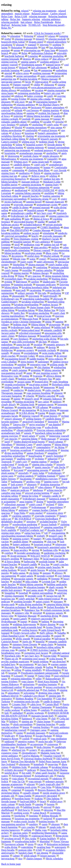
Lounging (33, 56)
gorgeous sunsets (54, 613)
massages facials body (43, 716)
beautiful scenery (35, 145)
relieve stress (22, 73)
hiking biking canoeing (31, 584)
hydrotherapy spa (10, 299)
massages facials (10, 416)
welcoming (29, 693)
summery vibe (22, 613)
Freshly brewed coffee (25, 633)
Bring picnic (62, 836)
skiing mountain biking (57, 276)
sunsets (28, 433)
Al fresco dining (48, 410)
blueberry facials (51, 239)
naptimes (9, 407)
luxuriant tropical (43, 544)
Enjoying (64, 285)
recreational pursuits (38, 779)
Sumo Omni (44, 676)
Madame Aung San (50, 753)
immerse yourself (31, 416)
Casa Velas (46, 787)
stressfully (24, 473)
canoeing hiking (29, 439)
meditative (24, 173)
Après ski (27, 642)
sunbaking (42, 579)
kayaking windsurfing (33, 302)
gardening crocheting (55, 553)
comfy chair (59, 313)
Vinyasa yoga (8, 747)
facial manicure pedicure (56, 559)
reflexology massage (15, 504)
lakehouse (38, 490)
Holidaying (7, 350)
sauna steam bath (40, 162)
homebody (39, 764)
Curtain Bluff (52, 704)
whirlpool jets (19, 750)
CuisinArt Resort (10, 642)
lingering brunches (46, 724)
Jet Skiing (59, 447)
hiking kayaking (9, 182)
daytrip (52, 347)
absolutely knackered (29, 527)
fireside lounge (9, 801)
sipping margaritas (56, 90)
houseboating (35, 456)
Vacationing (26, 479)
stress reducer (42, 59)
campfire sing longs (11, 493)
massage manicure (55, 202)
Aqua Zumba (25, 796)
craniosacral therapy (42, 836)
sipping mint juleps (11, 533)
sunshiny (34, 824)
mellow (55, 247)
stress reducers (56, 359)
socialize (38, 345)
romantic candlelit (53, 330)
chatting (30, 136)
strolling (5, 239)
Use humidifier (45, 699)
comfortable (31, 130)
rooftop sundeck (25, 476)
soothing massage (42, 73)
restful (8, 39)
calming (9, 76)
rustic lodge (39, 473)
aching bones (30, 710)
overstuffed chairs (14, 279)
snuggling (53, 453)
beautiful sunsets (36, 210)
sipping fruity (52, 185)
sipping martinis (51, 110)
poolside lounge (47, 562)
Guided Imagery (9, 302)
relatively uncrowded (42, 619)
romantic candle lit (52, 496)
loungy (24, 622)
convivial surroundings (16, 236)
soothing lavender (23, 602)
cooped (58, 636)
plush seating (8, 473)
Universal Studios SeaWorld (38, 759)
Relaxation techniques (58, 844)
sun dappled (55, 424)
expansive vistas (9, 753)
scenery (33, 750)
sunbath (52, 222)
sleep (4, 556)
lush (7, 713)
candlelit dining (53, 419)
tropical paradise (42, 639)
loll (46, 533)
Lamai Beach (40, 813)
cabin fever (36, 704)
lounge (31, 676)
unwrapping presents (38, 470)
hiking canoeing (53, 370)
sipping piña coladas (41, 99)
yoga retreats (35, 781)
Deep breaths (8, 850)
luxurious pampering (39, 187)
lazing (4, 48)
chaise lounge (44, 721)
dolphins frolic (19, 767)
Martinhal (45, 841)
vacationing (35, 290)
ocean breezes (50, 416)
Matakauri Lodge (52, 182)
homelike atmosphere (58, 502)
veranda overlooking (15, 384)
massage (52, 210)
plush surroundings (23, 724)
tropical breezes (49, 130)
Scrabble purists (9, 185)
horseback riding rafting (49, 647)
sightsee (41, 347)
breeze (26, 727)
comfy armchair (27, 599)
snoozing (63, 590)
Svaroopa (38, 376)
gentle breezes (38, 570)
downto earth (8, 604)
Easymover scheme (14, 844)
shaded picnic (34, 390)
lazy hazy (42, 664)
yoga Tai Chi (18, 781)
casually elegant (31, 793)
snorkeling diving (49, 616)
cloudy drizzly (9, 404)
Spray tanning (26, 747)
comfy (50, 96)
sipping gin (27, 721)
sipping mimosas (35, 147)
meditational (21, 190)
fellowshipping (53, 670)
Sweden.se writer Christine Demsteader (21, 322)
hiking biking (11, 287)
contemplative (43, 447)
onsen (56, 493)
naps (27, 219)
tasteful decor (11, 773)
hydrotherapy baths (20, 327)
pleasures (32, 484)
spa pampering (9, 576)
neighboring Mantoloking (45, 833)
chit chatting (44, 367)
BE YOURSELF (23, 519)
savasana (64, 439)
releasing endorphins (21, 679)
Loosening (7, 639)
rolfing (18, 670)
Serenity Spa (45, 379)
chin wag (52, 542)
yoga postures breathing (39, 393)
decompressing (62, 250)
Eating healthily (48, 839)
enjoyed (48, 807)
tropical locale (44, 316)
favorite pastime (34, 687)
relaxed (25, 11)
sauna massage (42, 119)
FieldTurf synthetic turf (32, 530)
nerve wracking (37, 424)
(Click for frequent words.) (48, 33)
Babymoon (22, 282)
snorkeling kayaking (22, 267)
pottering (18, 116)
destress (27, 59)
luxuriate (13, 673)
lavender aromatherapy (29, 553)
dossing (65, 450)
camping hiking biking (58, 604)
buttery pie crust (52, 93)
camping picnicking (31, 185)
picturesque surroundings (14, 199)
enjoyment (34, 296)
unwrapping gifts (53, 333)
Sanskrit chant (26, 853)
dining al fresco (41, 219)
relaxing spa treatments (45, 11)
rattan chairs (47, 644)
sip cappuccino (48, 750)
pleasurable (32, 48)
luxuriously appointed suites (52, 547)
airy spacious (35, 276)
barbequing (17, 482)
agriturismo (29, 684)
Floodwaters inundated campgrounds (40, 673)
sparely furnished (55, 456)
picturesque (55, 325)
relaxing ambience (51, 19)
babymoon (60, 639)
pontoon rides (25, 850)
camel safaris (27, 576)
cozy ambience (43, 242)
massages (58, 602)
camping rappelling (53, 527)
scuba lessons (56, 659)
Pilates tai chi (11, 659)
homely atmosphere (48, 133)
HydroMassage (9, 622)
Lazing (27, 70)
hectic (28, 82)
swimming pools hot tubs (27, 701)
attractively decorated (46, 796)
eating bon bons (32, 533)
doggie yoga (55, 413)
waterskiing (27, 847)
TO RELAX (34, 25)
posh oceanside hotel (32, 627)
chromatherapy (29, 753)
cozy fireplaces (21, 339)
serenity (19, 167)
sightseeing (7, 105)
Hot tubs (42, 293)
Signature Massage (27, 616)
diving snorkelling (14, 453)
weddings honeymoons (24, 624)
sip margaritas (29, 410)
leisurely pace (56, 536)
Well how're (24, 810)
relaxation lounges (36, 587)
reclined (50, 504)
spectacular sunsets (24, 579)
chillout (33, 139)
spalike (41, 222)
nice (20, 859)
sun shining (42, 853)
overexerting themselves (14, 179)
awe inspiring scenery (47, 373)
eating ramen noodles (39, 636)
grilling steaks (57, 365)
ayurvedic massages (52, 236)
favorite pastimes (10, 422)
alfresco (59, 573)
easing (20, 733)
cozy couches (28, 827)
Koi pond (19, 470)
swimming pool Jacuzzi (36, 653)
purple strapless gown (54, 793)
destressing (14, 156)
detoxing (49, 810)
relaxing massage (38, 16)
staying (35, 550)
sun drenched (59, 662)
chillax (51, 590)
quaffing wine (24, 459)
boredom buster (23, 799)
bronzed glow (42, 382)
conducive (19, 390)
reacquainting (58, 533)
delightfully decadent (12, 522)
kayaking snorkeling (39, 313)
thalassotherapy (53, 679)
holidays (14, 721)
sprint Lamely (20, 619)
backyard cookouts (59, 733)
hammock (27, 719)
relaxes (52, 36)
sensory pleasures (13, 419)
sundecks (63, 233)
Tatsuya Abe (19, 424)
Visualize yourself (52, 756)
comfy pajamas (20, 370)
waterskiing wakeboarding (36, 299)
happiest (65, 656)
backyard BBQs (28, 801)
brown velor (7, 616)
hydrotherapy (55, 473)
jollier (39, 679)
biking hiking (8, 510)
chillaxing (49, 85)
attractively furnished (33, 422)
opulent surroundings (42, 593)
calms (66, 247)
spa (6, 267)
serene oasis (7, 476)
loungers (29, 367)
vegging (5, 107)
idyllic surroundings (11, 427)
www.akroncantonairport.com (46, 87)
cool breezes (33, 110)
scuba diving (11, 847)
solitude (19, 110)
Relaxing (29, 36)
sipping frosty (8, 173)
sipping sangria (29, 62)
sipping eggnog (39, 462)
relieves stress (20, 107)
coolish (26, 739)
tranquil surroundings (59, 147)
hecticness (36, 107)
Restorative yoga (10, 376)
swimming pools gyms (25, 787)
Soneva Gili (7, 690)
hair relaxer (26, 22)
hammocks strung (39, 199)
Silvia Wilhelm (20, 836)
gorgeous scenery (25, 350)
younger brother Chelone (45, 510)
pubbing (5, 242)
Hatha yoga (41, 830)
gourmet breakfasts (11, 610)
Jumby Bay (19, 313)
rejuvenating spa (32, 50)
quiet (4, 450)
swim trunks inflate (52, 353)
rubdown (19, 96)
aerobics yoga (33, 482)
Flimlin (5, 539)
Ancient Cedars (27, 356)
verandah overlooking (46, 450)
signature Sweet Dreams (25, 644)
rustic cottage (8, 804)
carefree (35, 282)
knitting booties (47, 821)
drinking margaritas (50, 484)
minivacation (42, 82)
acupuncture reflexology (14, 307)
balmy (62, 476)
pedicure (32, 770)
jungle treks (56, 827)
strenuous (6, 819)
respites (24, 507)
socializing (7, 45)
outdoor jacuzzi (31, 233)
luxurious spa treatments (27, 819)
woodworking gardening (25, 524)
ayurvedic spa (60, 710)
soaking (58, 116)
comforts (45, 710)
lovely (24, 570)
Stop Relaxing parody (54, 25)
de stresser (62, 356)
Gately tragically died (50, 784)
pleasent (58, 393)
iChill (39, 850)
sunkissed (9, 741)
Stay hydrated (8, 764)
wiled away (18, 210)
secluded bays (8, 664)
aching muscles (55, 490)
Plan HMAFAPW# (19, 230)
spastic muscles (43, 467)
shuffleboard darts (14, 587)
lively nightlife (9, 530)
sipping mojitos (52, 173)
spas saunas (56, 127)
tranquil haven (53, 65)
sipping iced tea (9, 62)
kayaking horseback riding (35, 287)
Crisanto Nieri (19, 704)
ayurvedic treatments (45, 516)
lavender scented (45, 576)
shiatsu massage (37, 265)
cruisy (64, 199)
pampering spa (9, 79)
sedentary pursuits (55, 781)
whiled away (56, 801)
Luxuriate (6, 193)
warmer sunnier (59, 664)
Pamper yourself (22, 85)
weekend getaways (44, 150)
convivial (6, 110)
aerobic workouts (35, 713)
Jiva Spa (45, 564)
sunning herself (34, 202)
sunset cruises (43, 602)
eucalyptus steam (33, 253)
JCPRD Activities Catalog (43, 650)
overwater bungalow (12, 396)
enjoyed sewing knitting (37, 493)
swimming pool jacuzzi (34, 659)
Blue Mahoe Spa (47, 310)
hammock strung (58, 499)
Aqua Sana (50, 50)
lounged (5, 633)
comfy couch (36, 504)
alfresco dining (54, 376)
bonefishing (62, 707)
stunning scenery (21, 539)
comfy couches (61, 564)
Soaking (38, 799)
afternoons (24, 764)
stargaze (47, 573)
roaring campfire (44, 270)
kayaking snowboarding (26, 305)
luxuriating (10, 153)
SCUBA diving (27, 413)
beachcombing (26, 547)
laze (43, 48)
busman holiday (58, 259)
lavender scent (35, 596)
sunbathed (18, 713)
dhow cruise (52, 253)
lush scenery (17, 484)
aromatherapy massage (31, 153)
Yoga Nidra (20, 513)
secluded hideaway (32, 225)
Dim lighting (53, 799)
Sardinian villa (50, 550)
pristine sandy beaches (49, 567)
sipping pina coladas (42, 464)
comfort (22, 650)
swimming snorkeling (53, 56)
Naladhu (62, 633)
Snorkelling (19, 265)
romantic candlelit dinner (14, 122)
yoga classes (28, 682)
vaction (5, 542)
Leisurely (19, 676)
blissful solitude (51, 256)
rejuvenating (21, 87)
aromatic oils (8, 796)
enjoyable (62, 53)
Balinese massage (27, 336)
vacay (40, 844)
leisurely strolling (10, 559)
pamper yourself (9, 65)
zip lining (34, 573)
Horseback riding (61, 384)
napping (59, 322)
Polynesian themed (21, 776)
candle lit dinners (52, 701)
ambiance (23, 510)
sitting (48, 322)
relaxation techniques (15, 607)
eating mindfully (33, 670)
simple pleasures (51, 156)
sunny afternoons (45, 262)
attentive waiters (26, 741)
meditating (56, 293)
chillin (37, 85)
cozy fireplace (8, 125)
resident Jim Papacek (49, 113)
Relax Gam (7, 16)
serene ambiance (10, 756)
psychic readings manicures (15, 662)
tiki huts (43, 342)
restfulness (26, 90)
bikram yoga (19, 259)
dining (34, 622)
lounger (57, 119)
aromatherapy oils (10, 807)
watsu (32, 259)
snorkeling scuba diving (44, 339)
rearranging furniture (47, 102)
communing (18, 170)
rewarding (6, 402)
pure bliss (9, 567)
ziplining (65, 524)
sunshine (22, 365)
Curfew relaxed (58, 14)
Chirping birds (27, 404)
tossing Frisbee (19, 99)
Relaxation (17, 48)
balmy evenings (35, 96)
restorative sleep (55, 513)
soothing (57, 45)
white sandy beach (23, 447)
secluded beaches (48, 522)
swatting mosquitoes (36, 127)
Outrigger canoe (38, 730)
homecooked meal (31, 330)
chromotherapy (9, 262)
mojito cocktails (9, 330)
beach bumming (22, 247)
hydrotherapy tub (20, 216)
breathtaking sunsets (32, 65)
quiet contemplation (51, 76)
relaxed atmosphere (57, 42)
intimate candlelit (60, 267)
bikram (42, 827)
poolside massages (36, 733)
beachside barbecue (14, 56)
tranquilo (29, 790)
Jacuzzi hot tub (54, 596)
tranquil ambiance (10, 347)
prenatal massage (41, 207)
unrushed (6, 96)
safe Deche (60, 467)
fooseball (23, 593)
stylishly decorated (14, 770)
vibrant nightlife (25, 430)
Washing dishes (59, 279)
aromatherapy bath (11, 433)
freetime (55, 579)
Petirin (37, 173)
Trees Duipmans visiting (26, 239)
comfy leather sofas (58, 265)
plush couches (8, 356)
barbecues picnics (10, 225)
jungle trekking (41, 662)
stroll (17, 245)
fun (36, 70)
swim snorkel (36, 513)
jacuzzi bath (28, 487)
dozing (40, 502)
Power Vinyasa (61, 841)
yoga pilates (18, 779)
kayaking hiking (26, 310)
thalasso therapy (41, 273)
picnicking (62, 150)
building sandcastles (57, 584)
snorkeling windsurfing (13, 456)
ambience (6, 799)
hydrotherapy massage (34, 499)
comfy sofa (40, 165)
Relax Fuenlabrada (44, 22)
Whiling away (21, 162)
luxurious (29, 133)
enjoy (15, 53)
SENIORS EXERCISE (43, 190)
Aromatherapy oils (44, 776)
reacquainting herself (15, 359)
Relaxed (23, 68)
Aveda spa (23, 464)
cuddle (5, 516)
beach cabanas (56, 442)
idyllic (61, 190)
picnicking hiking (10, 793)
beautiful (40, 642)
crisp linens (42, 719)
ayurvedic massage (23, 205)
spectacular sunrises (11, 82)
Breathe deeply (55, 530)
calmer (16, 856)
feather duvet (36, 607)
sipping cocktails (10, 119)
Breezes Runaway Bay (49, 790)
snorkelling (52, 153)
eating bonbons (9, 570)
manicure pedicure (20, 490)
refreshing (10, 527)
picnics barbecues (13, 202)
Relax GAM (21, 16)
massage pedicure (30, 182)
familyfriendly (50, 296)
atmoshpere (14, 693)
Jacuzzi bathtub (49, 524)
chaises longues (34, 859)
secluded (17, 582)
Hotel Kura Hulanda (48, 682)
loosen (37, 810)
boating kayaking (29, 79)
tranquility (53, 159)
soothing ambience (50, 62)
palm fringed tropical (49, 599)
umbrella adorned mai (28, 690)
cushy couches (53, 390)
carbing (28, 830)
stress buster (8, 93)
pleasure (56, 824)
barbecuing (30, 562)
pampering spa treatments (17, 150)
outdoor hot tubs (52, 179)
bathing (45, 622)
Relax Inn (15, 19)
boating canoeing (51, 196)
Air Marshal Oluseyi (49, 105)
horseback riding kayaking (49, 433)
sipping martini (21, 273)
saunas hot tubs (53, 290)
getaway (5, 550)
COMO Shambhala (50, 227)
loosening (62, 404)
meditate (55, 462)
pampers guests (46, 404)
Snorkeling (20, 816)
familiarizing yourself (15, 730)
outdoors (57, 402)
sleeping (16, 647)
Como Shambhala (54, 539)
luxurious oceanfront (21, 450)
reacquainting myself (12, 373)
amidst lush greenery (12, 590)
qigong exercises (10, 436)
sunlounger (43, 362)
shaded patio (49, 282)
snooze (17, 353)
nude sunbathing (13, 219)
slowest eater (39, 216)
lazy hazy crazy (45, 213)
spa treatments (26, 664)
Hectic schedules (54, 859)
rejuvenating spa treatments (52, 136)
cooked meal (8, 464)
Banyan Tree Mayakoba (23, 761)
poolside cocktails (47, 350)
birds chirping (44, 747)
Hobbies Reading (25, 699)
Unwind (58, 556)
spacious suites (20, 833)
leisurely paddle (29, 564)
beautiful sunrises (22, 242)
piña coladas (32, 582)
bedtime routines (27, 379)
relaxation (15, 36)
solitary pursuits (26, 293)
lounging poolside (23, 285)
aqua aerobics (41, 247)
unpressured (30, 227)
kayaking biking (60, 767)
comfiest (9, 553)
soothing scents (21, 813)
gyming (8, 282)
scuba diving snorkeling (30, 604)
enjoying (44, 45)
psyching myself (13, 839)
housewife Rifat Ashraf (13, 42)
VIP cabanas (42, 407)
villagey (5, 325)
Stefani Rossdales (56, 607)
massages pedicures (46, 285)
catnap (24, 176)
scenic (42, 436)
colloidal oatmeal (61, 653)
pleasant (20, 45)
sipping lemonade (10, 59)
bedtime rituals (47, 142)
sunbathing (61, 70)
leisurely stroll (32, 399)
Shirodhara (7, 444)
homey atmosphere (55, 107)
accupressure (37, 744)
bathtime (6, 470)
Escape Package (44, 736)
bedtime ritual (20, 325)
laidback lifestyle (10, 696)
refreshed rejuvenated (30, 333)
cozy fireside (60, 170)
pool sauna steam (35, 590)
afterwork (58, 299)
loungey (37, 539)
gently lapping (44, 444)
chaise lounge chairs (40, 307)
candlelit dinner (20, 542)
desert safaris (29, 436)
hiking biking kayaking (38, 116)
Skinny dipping (48, 624)
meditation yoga (32, 245)
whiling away (28, 142)
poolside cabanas (39, 767)
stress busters (27, 362)
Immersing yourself (59, 436)
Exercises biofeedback (47, 519)
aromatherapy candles (22, 213)
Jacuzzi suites (8, 333)
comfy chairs (8, 379)
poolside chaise (31, 156)
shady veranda (56, 587)
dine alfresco (59, 59)
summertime (8, 293)
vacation (39, 90)
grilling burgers (34, 419)
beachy (35, 236)
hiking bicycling (30, 496)
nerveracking (8, 859)
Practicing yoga (33, 427)
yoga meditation (59, 739)
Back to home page (11, 864)
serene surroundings (27, 76)
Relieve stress (38, 176)
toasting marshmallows (13, 316)
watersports (60, 847)
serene (17, 50)
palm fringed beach (51, 630)
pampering (47, 70)
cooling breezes (30, 630)
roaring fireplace (41, 727)
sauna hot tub (23, 345)
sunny (29, 373)
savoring (6, 205)
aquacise (6, 787)
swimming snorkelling (29, 93)
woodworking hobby (25, 841)
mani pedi (21, 290)
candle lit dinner (20, 207)
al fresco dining (12, 562)
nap (30, 102)
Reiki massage (49, 439)
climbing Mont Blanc (39, 170)
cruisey (43, 259)
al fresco (17, 133)
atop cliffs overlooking (23, 342)
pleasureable (18, 296)
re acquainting (8, 502)
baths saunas (19, 573)
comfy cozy (21, 462)
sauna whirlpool (42, 327)
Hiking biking (38, 325)
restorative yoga (38, 365)
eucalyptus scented (39, 384)
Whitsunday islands (32, 667)
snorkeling (37, 125)
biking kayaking (13, 253)
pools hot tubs (46, 741)
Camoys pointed (9, 142)
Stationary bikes (31, 559)
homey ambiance (22, 544)
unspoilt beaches (30, 196)
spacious (6, 513)
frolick (5, 781)
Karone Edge (50, 656)
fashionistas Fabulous (42, 53)
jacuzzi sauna (24, 382)
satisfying (62, 593)
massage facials (32, 387)
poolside (26, 119)
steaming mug (25, 407)
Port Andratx (49, 690)
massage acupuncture (12, 784)
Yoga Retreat (25, 736)
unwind (8, 73)
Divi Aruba (31, 839)
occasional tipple (10, 487)
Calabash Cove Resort (34, 696)
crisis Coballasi (9, 362)
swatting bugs (44, 847)
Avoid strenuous (18, 556)
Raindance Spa (32, 610)
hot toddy (27, 773)
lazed (7, 442)
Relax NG (6, 28)
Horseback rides (13, 656)
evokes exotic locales (24, 821)
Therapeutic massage (12, 393)
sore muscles (11, 439)
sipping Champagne (42, 707)
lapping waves (51, 482)
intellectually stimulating (17, 250)
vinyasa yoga (8, 650)
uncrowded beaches (24, 222)
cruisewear (53, 744)
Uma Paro (16, 467)
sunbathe (24, 125)
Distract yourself (42, 250)
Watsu (21, 276)
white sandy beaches (46, 773)
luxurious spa (8, 599)
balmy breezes (9, 479)
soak (31, 316)
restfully (41, 536)
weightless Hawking (12, 136)
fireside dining (55, 145)
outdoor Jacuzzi (50, 305)
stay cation (43, 402)
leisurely (40, 39)
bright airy (10, 736)
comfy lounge (11, 270)
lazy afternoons (39, 68)
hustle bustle (25, 804)
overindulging (31, 353)
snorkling (49, 193)
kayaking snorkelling (37, 279)
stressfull (37, 613)
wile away (20, 102)
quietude (56, 470)
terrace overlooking (56, 687)
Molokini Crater (24, 444)
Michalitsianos (9, 159)
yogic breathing (60, 382)
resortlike (27, 270)
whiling (53, 176)
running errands (9, 627)
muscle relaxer (22, 14)
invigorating (61, 73)
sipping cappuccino (59, 216)
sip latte (65, 550)
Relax (24, 53)
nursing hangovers (11, 830)
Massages (35, 179)
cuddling (35, 122)
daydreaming (33, 167)
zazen (45, 824)
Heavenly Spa (11, 667)
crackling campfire (21, 516)
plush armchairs (26, 567)
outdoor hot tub (51, 245)
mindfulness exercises (47, 479)
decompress (18, 256)
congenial (16, 790)
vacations (28, 347)
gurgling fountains (48, 684)
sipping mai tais (9, 176)
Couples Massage (41, 230)
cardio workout (12, 710)
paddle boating (37, 359)
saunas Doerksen (35, 453)
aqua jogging (26, 502)
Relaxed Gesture (40, 14)
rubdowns (57, 779)
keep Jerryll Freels (11, 759)
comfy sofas (53, 125)
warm (28, 467)
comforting (42, 267)
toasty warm (27, 262)
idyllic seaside (23, 639)
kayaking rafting (10, 496)
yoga (62, 624)
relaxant (31, 784)
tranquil (32, 45)
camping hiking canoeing (28, 193)
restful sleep (33, 256)
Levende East (49, 582)
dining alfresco (9, 90)
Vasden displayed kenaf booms (29, 442)
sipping (17, 227)
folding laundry (12, 387)
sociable (47, 122)
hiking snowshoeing (11, 130)
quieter (17, 399)
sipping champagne (14, 596)
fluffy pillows (46, 633)
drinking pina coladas (49, 693)
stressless (31, 522)
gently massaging (10, 499)
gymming (36, 370)
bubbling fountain (46, 476)
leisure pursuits (48, 856)
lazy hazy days (32, 656)
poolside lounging (10, 70)
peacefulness (56, 507)
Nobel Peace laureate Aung (52, 761)
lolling (19, 145)
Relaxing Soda (19, 25)
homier (47, 167)
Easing (42, 413)
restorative (7, 699)
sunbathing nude (10, 630)
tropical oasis (40, 739)
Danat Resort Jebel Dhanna (54, 770)
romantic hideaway (52, 399)
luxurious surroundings (13, 187)
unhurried (52, 459)
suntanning (38, 542)
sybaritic (30, 396)
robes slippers (45, 487)
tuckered (48, 819)
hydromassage (39, 507)
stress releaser (46, 356)
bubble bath (60, 327)
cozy (55, 199)
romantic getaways (56, 345)
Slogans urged (36, 42)
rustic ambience (62, 727)
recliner (65, 416)
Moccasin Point (30, 319)
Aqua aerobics (21, 550)
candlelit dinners (22, 165)
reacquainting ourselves (13, 824)
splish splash (30, 856)
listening (33, 816)
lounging (64, 36)
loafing (50, 667)
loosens (51, 804)
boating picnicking (25, 402)
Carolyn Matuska (31, 756)
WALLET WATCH (40, 556)
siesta (31, 844)
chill (53, 719)
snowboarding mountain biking (17, 536)
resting (26, 376)
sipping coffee (21, 707)
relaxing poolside (10, 22)
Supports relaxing (31, 19)
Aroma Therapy (54, 627)
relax (4, 36)
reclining (39, 459)
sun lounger (7, 459)
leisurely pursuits (49, 139)
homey (5, 704)
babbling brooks (31, 807)
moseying (53, 764)
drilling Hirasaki (50, 816)
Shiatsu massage (49, 79)
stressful (59, 122)
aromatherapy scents (47, 205)
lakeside (29, 647)
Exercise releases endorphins (51, 430)
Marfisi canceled (47, 396)
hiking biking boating (12, 147)
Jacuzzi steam (49, 319)
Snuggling (10, 593)
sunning (31, 113)
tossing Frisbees (9, 682)
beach (43, 801)
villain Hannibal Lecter (13, 636)
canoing (39, 804)
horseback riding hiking (13, 139)
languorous (49, 387)
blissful (18, 127)
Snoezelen (53, 422)
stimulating (49, 233)
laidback (55, 68)
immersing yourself (11, 367)
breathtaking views (11, 653)
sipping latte (55, 696)
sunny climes (8, 336)
